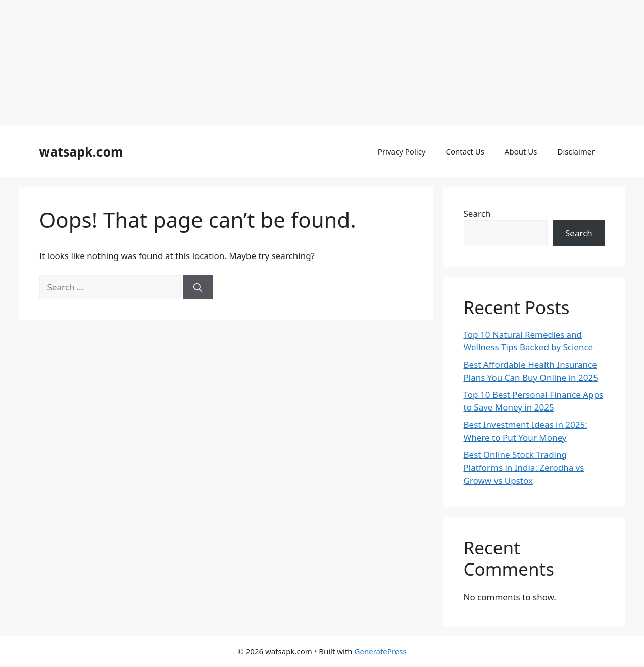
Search (477, 213)
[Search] (198, 287)
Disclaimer (576, 151)
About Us (521, 151)
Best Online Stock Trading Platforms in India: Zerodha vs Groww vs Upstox (524, 468)
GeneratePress (381, 651)
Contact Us (465, 151)
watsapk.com (81, 151)
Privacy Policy (402, 151)
